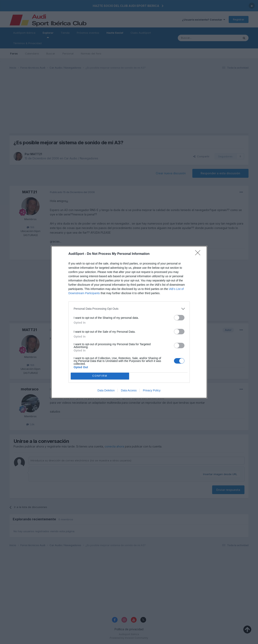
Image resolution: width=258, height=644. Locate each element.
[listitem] (129, 309)
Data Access (129, 390)
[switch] (179, 318)
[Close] (199, 254)
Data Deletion (106, 390)
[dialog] (129, 322)
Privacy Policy (152, 390)
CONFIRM (100, 376)
